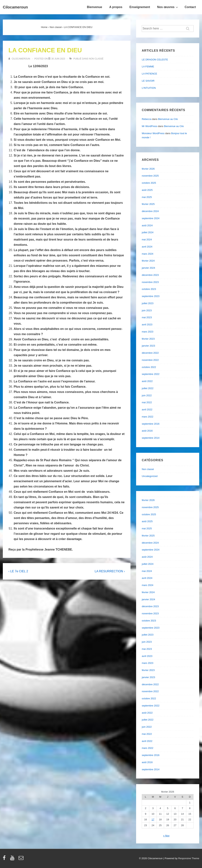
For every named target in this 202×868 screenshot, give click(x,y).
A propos (116, 7)
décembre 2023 (150, 275)
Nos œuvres (168, 7)
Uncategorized (150, 476)
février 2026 (148, 169)
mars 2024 (147, 254)
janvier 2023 (148, 346)
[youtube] (13, 859)
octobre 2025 (149, 183)
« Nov (166, 836)
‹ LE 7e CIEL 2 (18, 571)
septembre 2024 (151, 218)
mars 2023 (147, 332)
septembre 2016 (151, 424)
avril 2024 (147, 247)
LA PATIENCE (149, 74)
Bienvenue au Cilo (168, 119)
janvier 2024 (148, 268)
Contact (190, 7)
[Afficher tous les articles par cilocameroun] (20, 59)
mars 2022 (147, 417)
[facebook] (5, 859)
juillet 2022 (148, 388)
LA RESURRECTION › (110, 571)
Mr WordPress (150, 126)
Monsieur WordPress (153, 133)
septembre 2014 (151, 438)
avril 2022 (147, 410)
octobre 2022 (149, 367)
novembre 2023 (150, 282)
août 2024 (147, 225)
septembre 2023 (151, 296)
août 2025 (147, 190)
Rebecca (147, 119)
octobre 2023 (149, 289)
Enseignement (140, 7)
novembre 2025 (150, 176)
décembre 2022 (150, 353)
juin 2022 (147, 395)
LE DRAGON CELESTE (155, 60)
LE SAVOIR (148, 81)
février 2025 (148, 204)
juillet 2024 (148, 232)
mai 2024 (147, 240)
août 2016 (147, 431)
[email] (21, 859)
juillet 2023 (148, 303)
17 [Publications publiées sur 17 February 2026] (153, 819)
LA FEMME (148, 67)
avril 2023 (147, 325)
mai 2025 (147, 197)
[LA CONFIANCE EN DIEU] (58, 59)
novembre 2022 (150, 360)
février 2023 (148, 339)
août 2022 (147, 381)
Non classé (96, 59)
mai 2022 (147, 402)
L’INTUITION (149, 88)
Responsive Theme (189, 858)
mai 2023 (147, 317)
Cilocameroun (15, 7)
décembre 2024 (150, 211)
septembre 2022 (151, 374)
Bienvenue (95, 7)
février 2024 (148, 261)
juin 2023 (147, 310)
